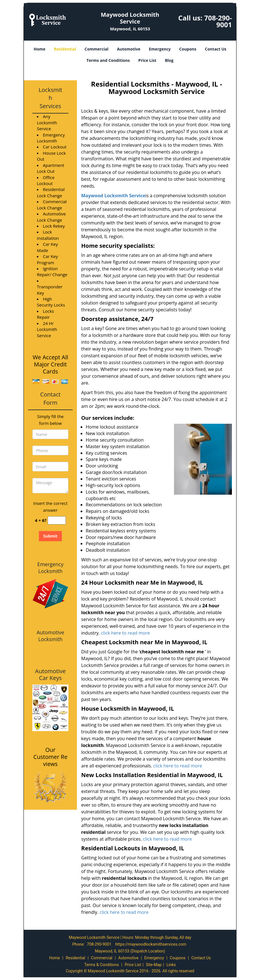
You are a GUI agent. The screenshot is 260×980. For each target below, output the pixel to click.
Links (171, 965)
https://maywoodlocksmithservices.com (151, 944)
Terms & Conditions (102, 965)
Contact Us (216, 49)
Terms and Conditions (108, 60)
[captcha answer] (57, 520)
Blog (169, 60)
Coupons (188, 49)
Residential (65, 49)
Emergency (160, 49)
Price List (147, 60)
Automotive (129, 49)
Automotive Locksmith (50, 636)
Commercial (97, 49)
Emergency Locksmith (50, 568)
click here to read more (127, 633)
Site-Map (154, 965)
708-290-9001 (218, 21)
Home (39, 49)
